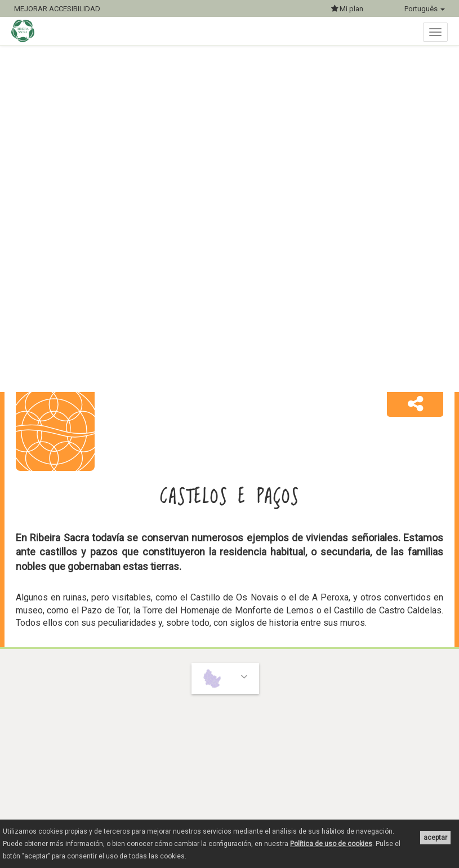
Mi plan (347, 9)
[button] (415, 404)
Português (425, 9)
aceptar (435, 838)
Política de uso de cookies (331, 844)
